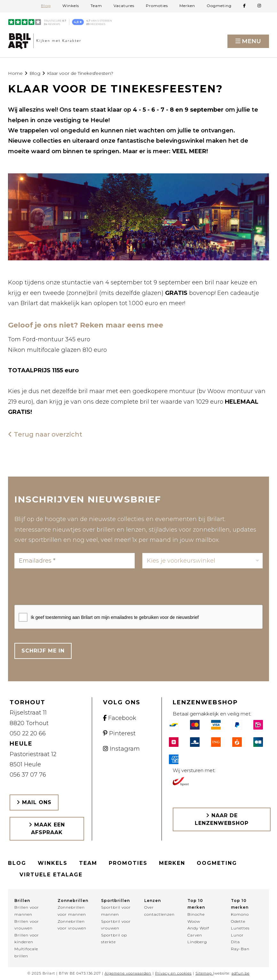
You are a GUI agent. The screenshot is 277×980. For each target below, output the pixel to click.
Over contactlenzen (159, 911)
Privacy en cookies (173, 973)
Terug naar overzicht (45, 434)
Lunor (237, 935)
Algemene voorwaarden (128, 973)
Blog (46, 6)
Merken (187, 6)
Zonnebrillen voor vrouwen (72, 925)
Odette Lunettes (240, 925)
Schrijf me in (43, 651)
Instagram (121, 749)
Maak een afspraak (47, 829)
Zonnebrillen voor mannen (72, 911)
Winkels (71, 6)
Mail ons (34, 802)
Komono (240, 914)
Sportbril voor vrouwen (116, 925)
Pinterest (119, 733)
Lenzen (153, 901)
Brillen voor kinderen (27, 939)
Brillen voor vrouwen (27, 925)
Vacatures (124, 6)
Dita (235, 942)
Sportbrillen (115, 901)
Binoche (196, 914)
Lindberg (197, 942)
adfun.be (241, 973)
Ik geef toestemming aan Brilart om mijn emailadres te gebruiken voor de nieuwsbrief (115, 617)
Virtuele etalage (51, 875)
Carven (195, 935)
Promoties (157, 6)
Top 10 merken (196, 904)
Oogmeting (219, 6)
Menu (251, 41)
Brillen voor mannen (27, 911)
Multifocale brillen (26, 952)
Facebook (120, 718)
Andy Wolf (198, 928)
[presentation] (63, 589)
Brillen (22, 901)
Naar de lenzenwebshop (222, 819)
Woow (194, 921)
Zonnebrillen (73, 901)
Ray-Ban (240, 949)
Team (96, 6)
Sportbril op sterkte (114, 939)
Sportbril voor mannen (116, 911)
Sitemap (204, 973)
